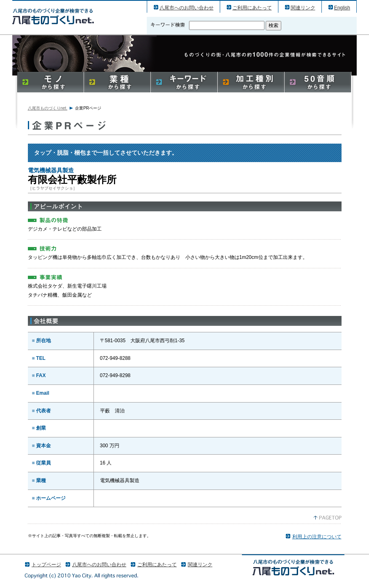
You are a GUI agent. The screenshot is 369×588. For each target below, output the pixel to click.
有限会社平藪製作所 (53, 16)
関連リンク (303, 8)
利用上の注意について (317, 537)
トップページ (46, 565)
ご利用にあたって (252, 8)
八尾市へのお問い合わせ (187, 8)
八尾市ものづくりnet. (48, 108)
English (342, 8)
